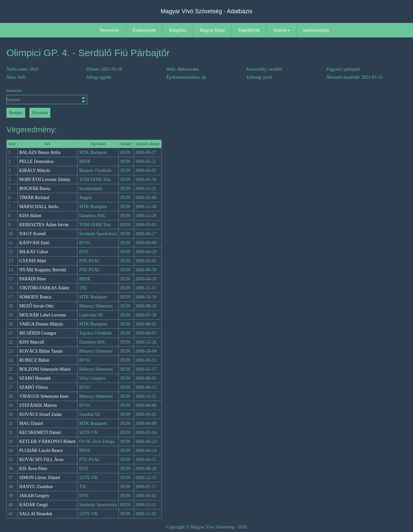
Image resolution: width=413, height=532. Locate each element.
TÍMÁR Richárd (34, 198)
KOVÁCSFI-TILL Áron (41, 460)
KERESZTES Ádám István (44, 225)
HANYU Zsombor (36, 487)
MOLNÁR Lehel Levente (43, 315)
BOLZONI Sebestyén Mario (45, 369)
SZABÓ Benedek (35, 378)
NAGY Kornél (33, 234)
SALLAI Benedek (36, 514)
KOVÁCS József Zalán (40, 414)
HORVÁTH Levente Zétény (45, 180)
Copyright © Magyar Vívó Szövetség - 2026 (206, 527)
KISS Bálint (30, 216)
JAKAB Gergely (34, 496)
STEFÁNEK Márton (38, 405)
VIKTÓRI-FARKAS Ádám (44, 288)
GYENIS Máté (33, 261)
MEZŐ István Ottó (36, 306)
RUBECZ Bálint (34, 360)
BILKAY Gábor (34, 252)
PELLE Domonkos (37, 161)
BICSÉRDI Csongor (38, 333)
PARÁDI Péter (33, 279)
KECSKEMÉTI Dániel (40, 432)
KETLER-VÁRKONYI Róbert (48, 442)
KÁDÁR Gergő (34, 505)
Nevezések (110, 30)
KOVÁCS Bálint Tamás (41, 351)
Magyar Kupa (212, 30)
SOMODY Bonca (35, 297)
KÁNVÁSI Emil (35, 243)
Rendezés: (47, 96)
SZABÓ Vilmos (34, 387)
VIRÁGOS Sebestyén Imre (44, 396)
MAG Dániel (31, 423)
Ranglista (178, 30)
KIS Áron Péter (33, 469)
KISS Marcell (32, 342)
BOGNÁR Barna (35, 189)
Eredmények (144, 30)
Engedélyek (249, 30)
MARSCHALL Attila (39, 207)
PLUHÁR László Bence (41, 451)
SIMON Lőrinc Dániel (40, 478)
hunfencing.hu (316, 30)
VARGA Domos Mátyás (41, 324)
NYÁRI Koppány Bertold (43, 270)
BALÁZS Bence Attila (40, 152)
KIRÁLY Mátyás (35, 171)
